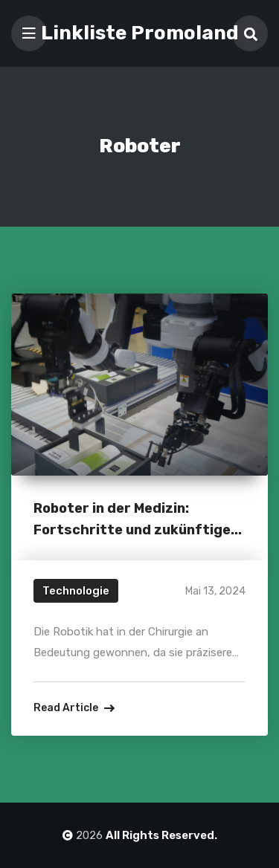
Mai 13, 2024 (215, 591)
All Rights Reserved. (161, 835)
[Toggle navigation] (29, 33)
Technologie (76, 591)
